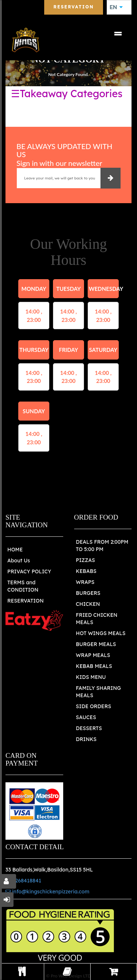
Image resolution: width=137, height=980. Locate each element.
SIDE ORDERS (94, 706)
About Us (19, 561)
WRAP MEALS (93, 655)
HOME (15, 550)
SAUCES (86, 717)
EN (116, 7)
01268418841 (23, 881)
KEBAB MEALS (94, 666)
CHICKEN (88, 604)
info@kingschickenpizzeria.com (47, 892)
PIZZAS (86, 560)
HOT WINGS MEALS (101, 633)
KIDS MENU (91, 677)
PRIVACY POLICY (29, 571)
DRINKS (86, 739)
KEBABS (86, 571)
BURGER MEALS (96, 644)
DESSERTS (89, 728)
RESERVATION (26, 601)
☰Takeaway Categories (67, 94)
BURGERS (88, 593)
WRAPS (85, 582)
